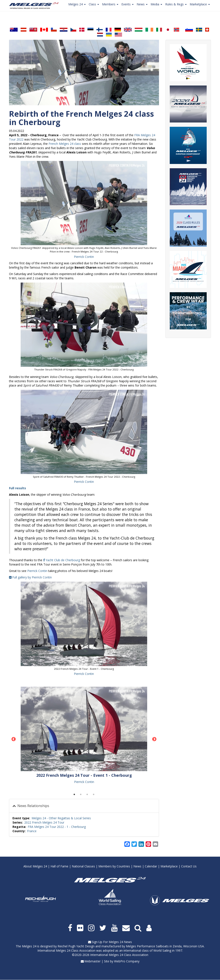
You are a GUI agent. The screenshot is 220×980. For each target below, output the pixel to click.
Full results (18, 488)
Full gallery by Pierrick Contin (32, 577)
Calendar (151, 866)
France (32, 831)
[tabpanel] (84, 735)
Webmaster (92, 961)
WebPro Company (127, 961)
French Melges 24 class (65, 144)
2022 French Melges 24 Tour (44, 822)
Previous (14, 739)
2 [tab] (81, 795)
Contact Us (189, 866)
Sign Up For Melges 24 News (112, 942)
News (137, 866)
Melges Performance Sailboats (147, 946)
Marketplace (169, 866)
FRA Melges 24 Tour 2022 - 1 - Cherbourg (57, 827)
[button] (84, 203)
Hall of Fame (59, 866)
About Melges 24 (35, 866)
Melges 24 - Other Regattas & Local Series (61, 818)
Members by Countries (114, 866)
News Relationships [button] (33, 806)
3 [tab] (87, 795)
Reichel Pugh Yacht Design (76, 946)
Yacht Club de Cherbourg (63, 560)
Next (154, 739)
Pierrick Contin (84, 257)
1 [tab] (74, 795)
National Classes (83, 866)
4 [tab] (94, 795)
